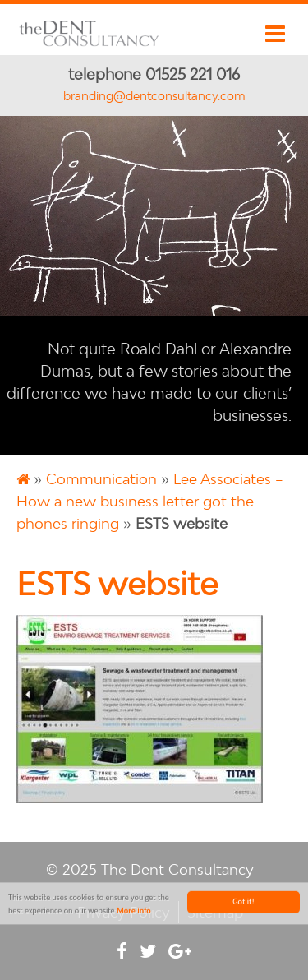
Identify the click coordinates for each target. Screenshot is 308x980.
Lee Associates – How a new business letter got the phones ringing (150, 501)
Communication (101, 479)
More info (134, 911)
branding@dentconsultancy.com (154, 96)
